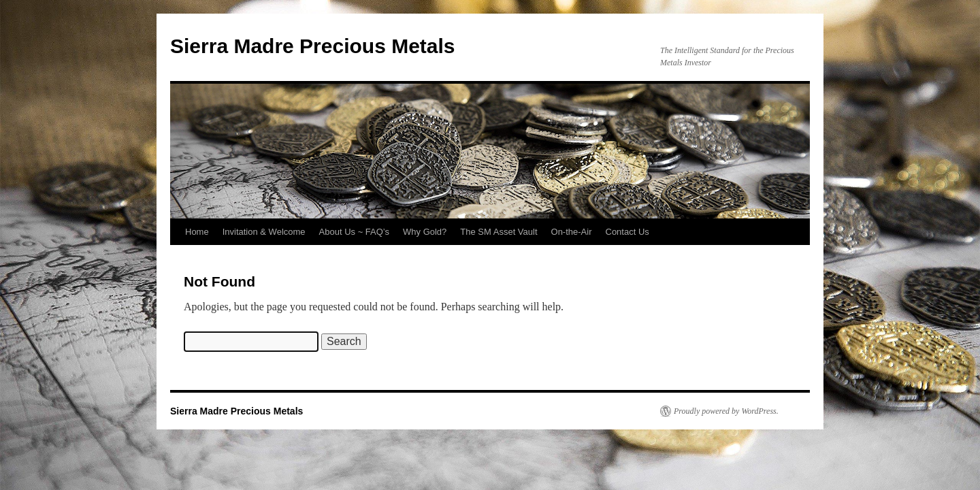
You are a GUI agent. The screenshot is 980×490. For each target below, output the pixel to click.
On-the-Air (572, 232)
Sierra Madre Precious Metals (313, 46)
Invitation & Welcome (264, 232)
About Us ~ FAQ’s (354, 232)
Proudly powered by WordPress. (726, 411)
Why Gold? (425, 232)
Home (197, 232)
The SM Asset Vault (499, 232)
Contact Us (627, 232)
